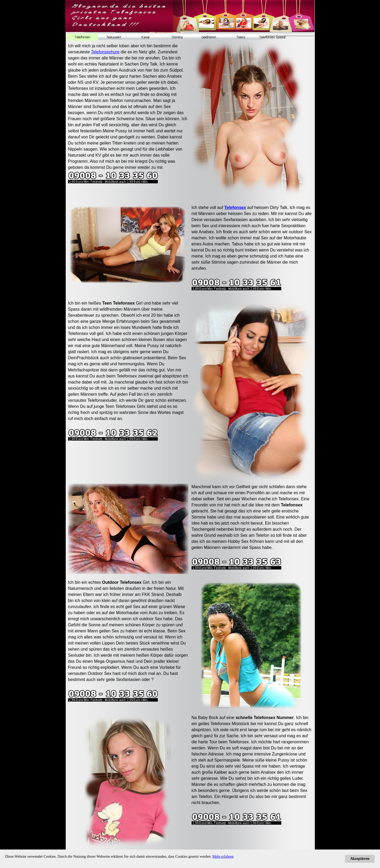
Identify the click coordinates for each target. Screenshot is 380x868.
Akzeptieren (360, 859)
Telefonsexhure (105, 52)
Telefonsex (235, 207)
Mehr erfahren (223, 857)
